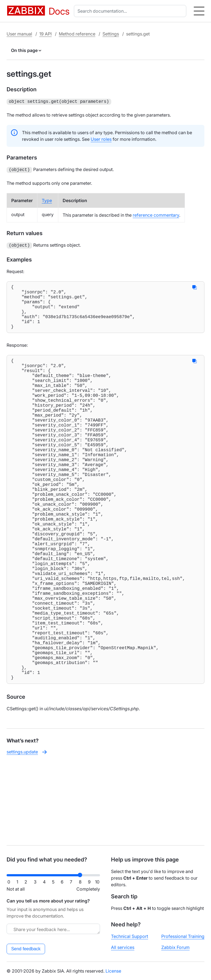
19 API (45, 34)
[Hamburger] (199, 11)
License (113, 971)
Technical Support (130, 936)
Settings (111, 34)
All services (123, 947)
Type (47, 199)
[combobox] (131, 11)
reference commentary (156, 214)
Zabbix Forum (175, 947)
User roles (101, 139)
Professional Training (183, 936)
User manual (19, 34)
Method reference (77, 34)
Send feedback (26, 949)
